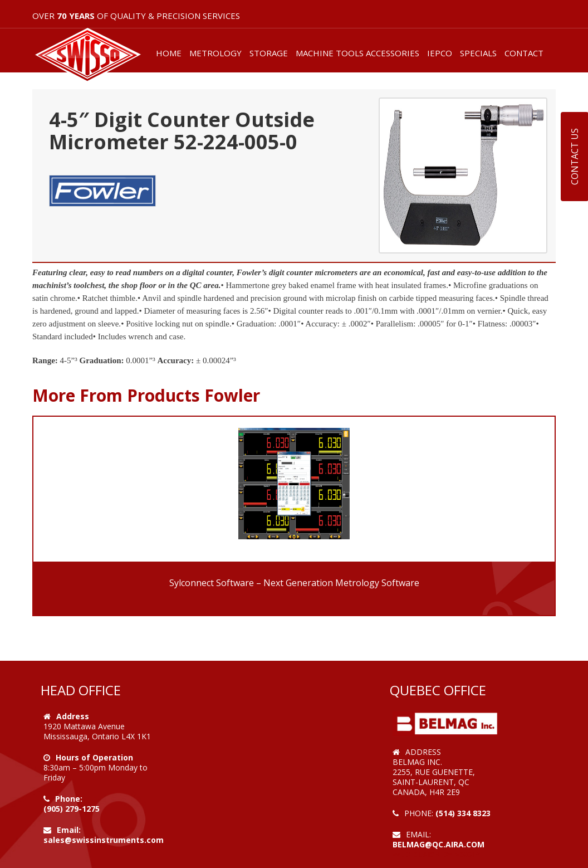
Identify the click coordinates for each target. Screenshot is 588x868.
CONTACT (524, 53)
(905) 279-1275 (72, 809)
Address (73, 716)
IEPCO (440, 53)
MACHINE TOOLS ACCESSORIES (357, 53)
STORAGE (269, 53)
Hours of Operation (94, 757)
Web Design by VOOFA (437, 854)
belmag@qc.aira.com (438, 844)
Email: (69, 830)
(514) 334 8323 (463, 813)
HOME (169, 53)
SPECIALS (478, 53)
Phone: (69, 799)
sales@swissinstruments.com (104, 840)
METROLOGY (215, 53)
